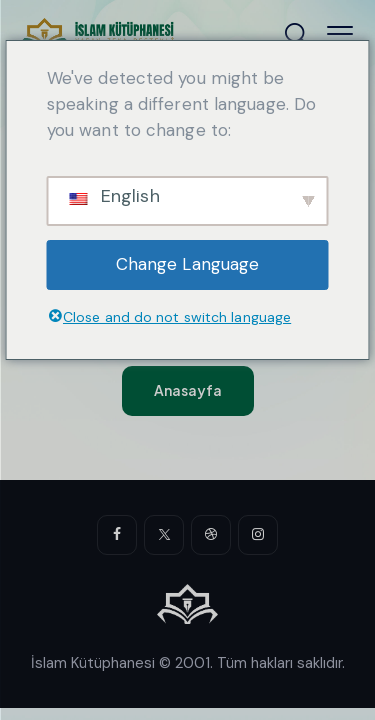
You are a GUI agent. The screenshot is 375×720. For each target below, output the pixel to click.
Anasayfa (188, 390)
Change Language (188, 264)
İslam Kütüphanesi (93, 663)
